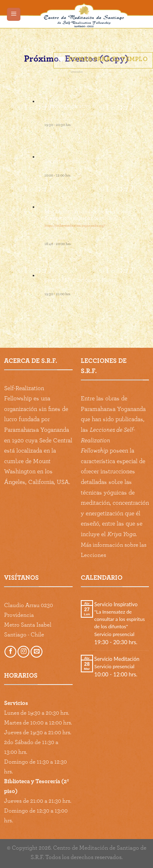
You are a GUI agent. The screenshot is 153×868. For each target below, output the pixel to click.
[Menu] (14, 14)
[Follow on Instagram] (23, 652)
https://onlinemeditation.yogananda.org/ (75, 226)
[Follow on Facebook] (10, 652)
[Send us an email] (37, 652)
